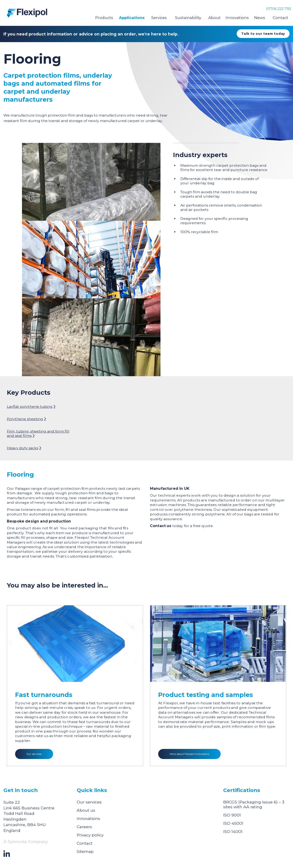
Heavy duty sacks (23, 448)
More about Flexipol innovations (189, 754)
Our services (34, 754)
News (260, 18)
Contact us (161, 526)
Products (104, 18)
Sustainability (188, 18)
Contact (280, 18)
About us (86, 810)
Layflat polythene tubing (30, 407)
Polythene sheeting (25, 419)
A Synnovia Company (26, 842)
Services (159, 18)
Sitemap (85, 851)
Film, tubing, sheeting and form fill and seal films (38, 433)
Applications (132, 18)
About (214, 18)
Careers (84, 827)
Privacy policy (90, 835)
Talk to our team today (263, 34)
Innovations (237, 18)
